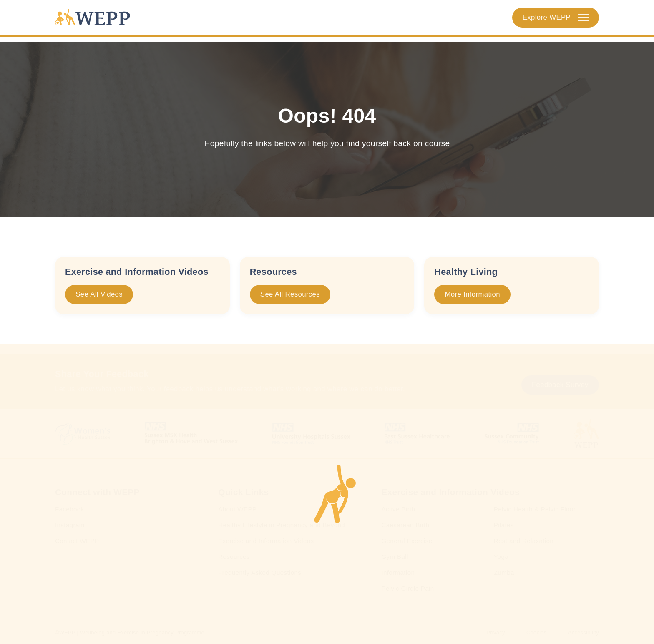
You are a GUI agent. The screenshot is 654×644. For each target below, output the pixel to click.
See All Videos (99, 294)
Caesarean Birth (405, 525)
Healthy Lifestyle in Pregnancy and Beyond (282, 525)
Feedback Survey (560, 385)
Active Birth (398, 509)
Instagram (70, 525)
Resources (234, 557)
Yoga (501, 557)
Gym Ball (395, 557)
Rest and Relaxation (524, 541)
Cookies (537, 633)
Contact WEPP (77, 541)
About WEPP (237, 509)
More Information (473, 294)
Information (398, 572)
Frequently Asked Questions (260, 572)
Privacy (496, 633)
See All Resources (290, 294)
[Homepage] (97, 20)
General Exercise (407, 541)
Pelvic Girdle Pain (407, 588)
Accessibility (584, 633)
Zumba (504, 572)
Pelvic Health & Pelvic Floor (535, 509)
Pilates (504, 525)
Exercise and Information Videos (266, 541)
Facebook (70, 509)
